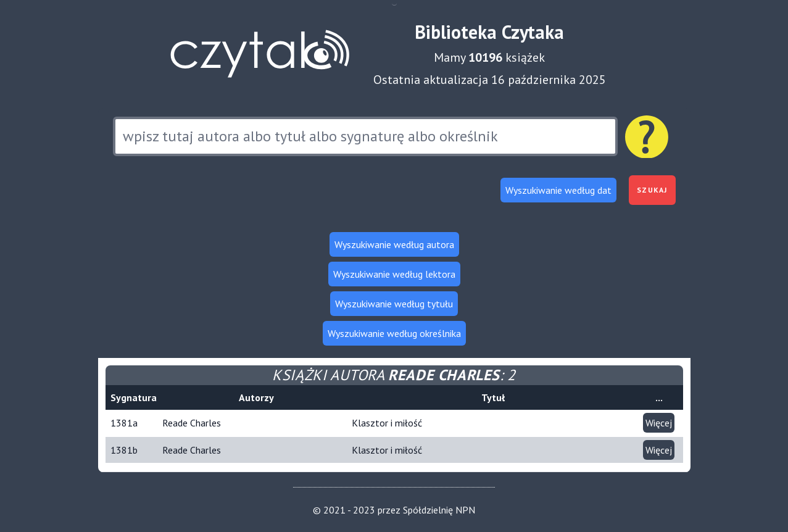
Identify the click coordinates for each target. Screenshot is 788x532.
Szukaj (652, 190)
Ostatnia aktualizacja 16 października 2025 (490, 80)
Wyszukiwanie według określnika (394, 333)
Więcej (659, 423)
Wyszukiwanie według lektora (394, 274)
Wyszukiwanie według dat (558, 190)
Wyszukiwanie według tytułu (394, 304)
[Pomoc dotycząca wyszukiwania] (647, 137)
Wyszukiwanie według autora (394, 244)
